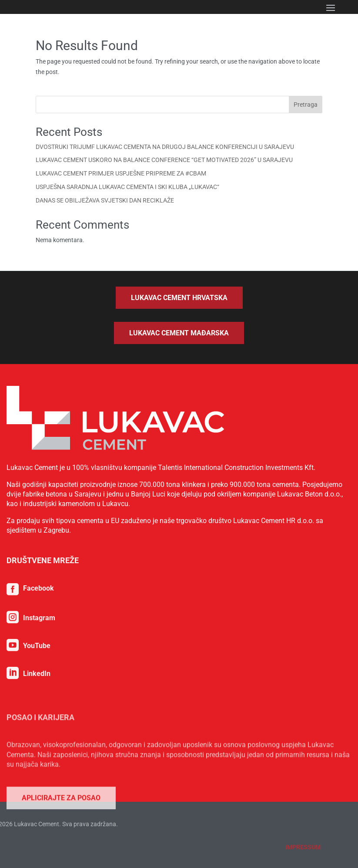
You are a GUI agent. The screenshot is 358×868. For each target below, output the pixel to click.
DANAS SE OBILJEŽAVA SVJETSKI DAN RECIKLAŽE (105, 200)
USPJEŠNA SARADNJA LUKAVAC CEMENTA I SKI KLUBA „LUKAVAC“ (127, 187)
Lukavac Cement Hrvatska (179, 298)
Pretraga (306, 105)
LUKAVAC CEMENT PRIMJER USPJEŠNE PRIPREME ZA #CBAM (121, 173)
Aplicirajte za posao (61, 847)
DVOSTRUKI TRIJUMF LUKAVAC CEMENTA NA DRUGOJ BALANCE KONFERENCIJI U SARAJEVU (165, 147)
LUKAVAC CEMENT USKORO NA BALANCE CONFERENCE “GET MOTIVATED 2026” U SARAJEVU (164, 160)
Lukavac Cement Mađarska (179, 333)
